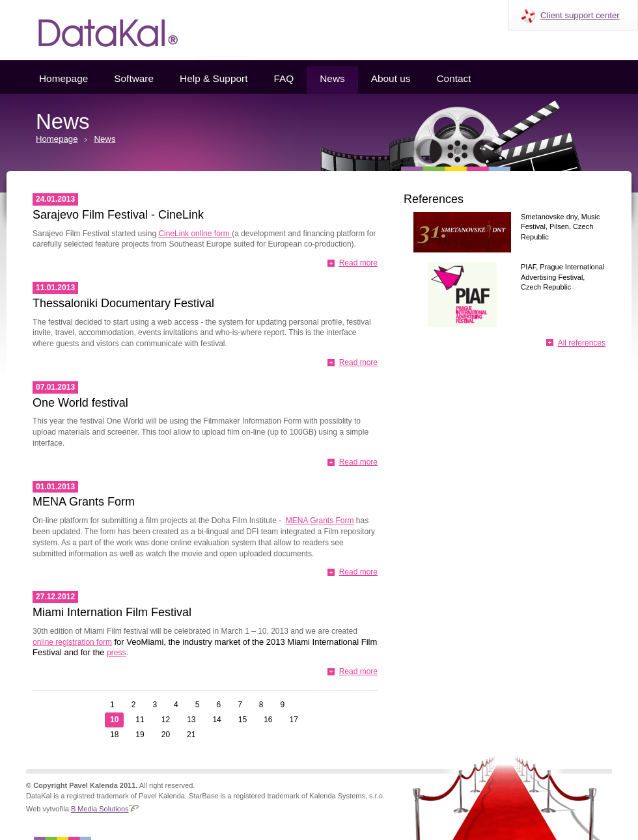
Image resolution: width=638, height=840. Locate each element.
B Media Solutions (100, 809)
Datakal (98, 30)
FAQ (284, 78)
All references (582, 343)
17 (294, 720)
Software (134, 78)
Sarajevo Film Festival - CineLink (118, 215)
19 (140, 735)
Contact (453, 78)
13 (191, 720)
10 (114, 720)
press (116, 653)
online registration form (72, 642)
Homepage (63, 78)
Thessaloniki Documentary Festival (123, 303)
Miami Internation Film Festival (112, 612)
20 (166, 735)
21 (191, 735)
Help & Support (214, 78)
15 (243, 720)
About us (391, 78)
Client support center (580, 15)
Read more (358, 263)
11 (140, 720)
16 (268, 720)
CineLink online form (195, 234)
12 (166, 720)
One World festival (80, 403)
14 (216, 720)
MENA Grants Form (84, 502)
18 (114, 735)
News (332, 78)
